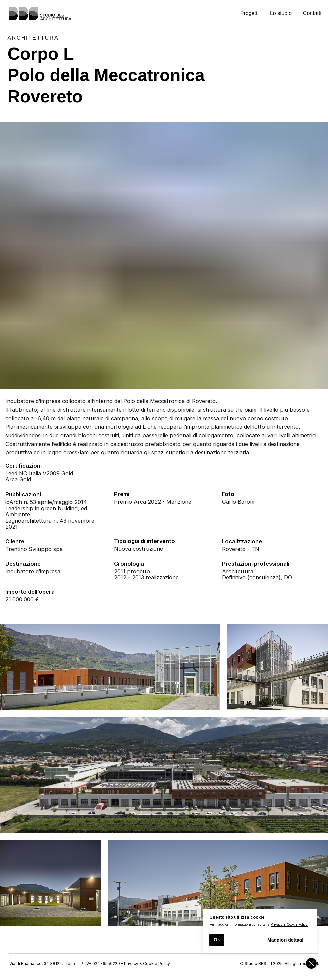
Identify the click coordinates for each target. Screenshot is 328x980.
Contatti (312, 13)
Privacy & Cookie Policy (289, 924)
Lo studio (281, 13)
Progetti (250, 13)
